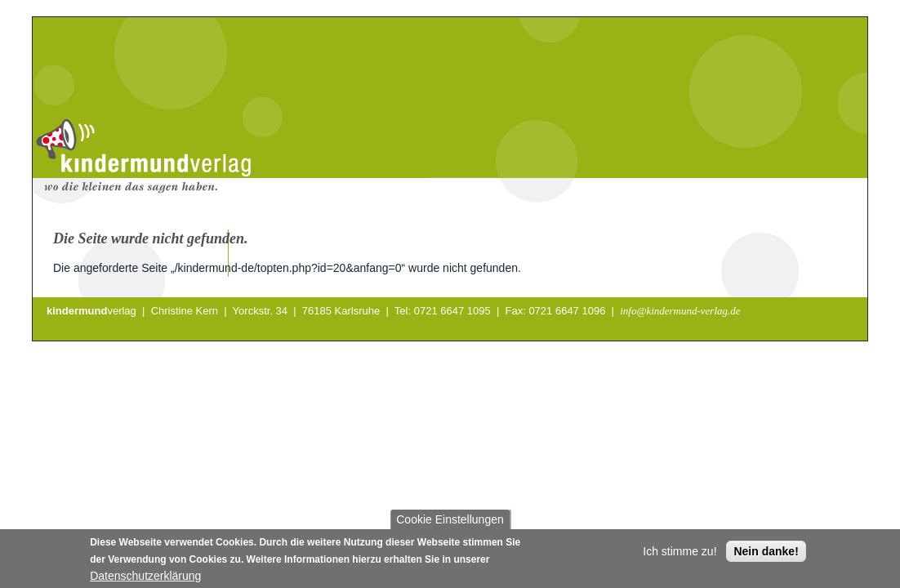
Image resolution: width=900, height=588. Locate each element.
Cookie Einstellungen (450, 523)
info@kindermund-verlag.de (680, 311)
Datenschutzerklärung (145, 580)
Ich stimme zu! (679, 555)
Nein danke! (766, 555)
